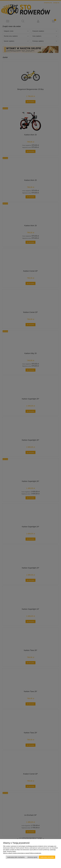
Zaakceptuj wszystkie (47, 857)
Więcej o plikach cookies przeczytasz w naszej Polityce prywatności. (22, 853)
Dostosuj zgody (32, 857)
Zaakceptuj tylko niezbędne (16, 857)
